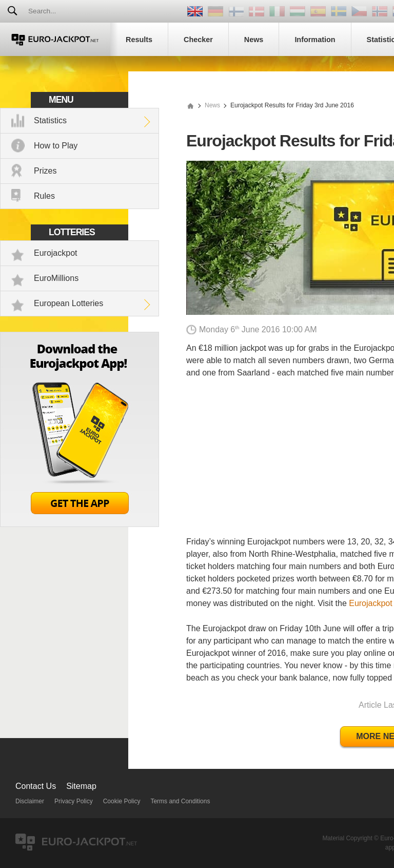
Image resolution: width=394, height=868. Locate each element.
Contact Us (36, 786)
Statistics (50, 120)
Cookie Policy (122, 801)
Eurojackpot (56, 253)
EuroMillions (56, 278)
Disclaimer (30, 801)
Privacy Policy (74, 801)
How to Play (56, 146)
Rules (44, 196)
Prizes (45, 171)
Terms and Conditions (180, 801)
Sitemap (81, 786)
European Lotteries (68, 303)
